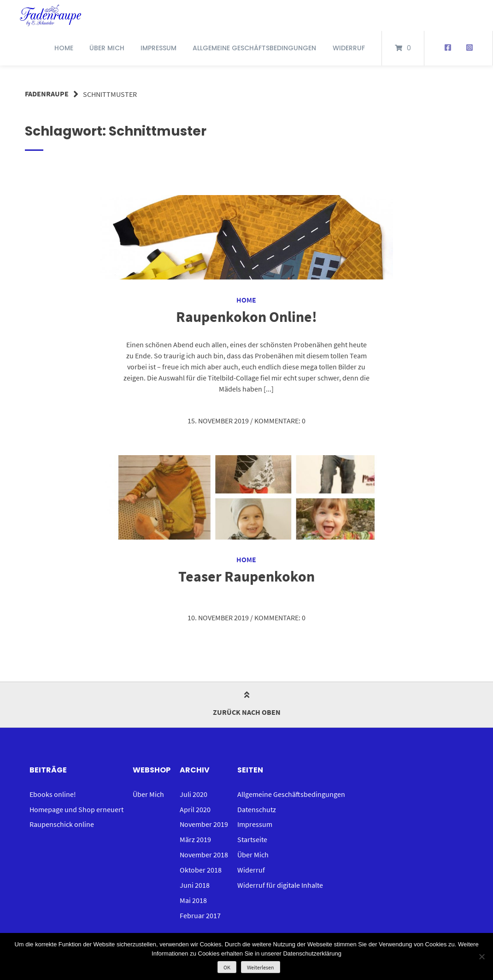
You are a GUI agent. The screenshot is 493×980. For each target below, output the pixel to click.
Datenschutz (257, 808)
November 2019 (204, 822)
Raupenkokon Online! (246, 316)
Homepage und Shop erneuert (76, 808)
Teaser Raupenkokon (246, 576)
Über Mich (107, 48)
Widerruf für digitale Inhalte (280, 881)
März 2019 (195, 837)
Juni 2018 (195, 881)
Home (64, 48)
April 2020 (195, 808)
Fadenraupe (47, 94)
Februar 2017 (200, 911)
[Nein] (481, 956)
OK (227, 967)
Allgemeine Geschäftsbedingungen (254, 48)
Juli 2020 (194, 793)
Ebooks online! (53, 793)
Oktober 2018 (201, 867)
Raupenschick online (62, 822)
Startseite (252, 837)
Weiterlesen (261, 967)
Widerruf (349, 48)
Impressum (158, 48)
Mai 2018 (193, 896)
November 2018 (204, 852)
